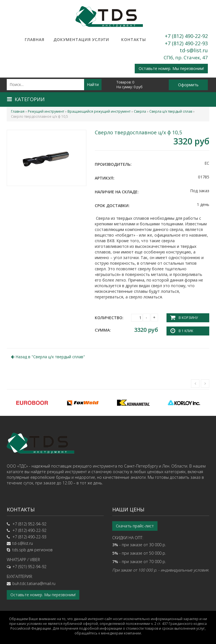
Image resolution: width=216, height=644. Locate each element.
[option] (32, 403)
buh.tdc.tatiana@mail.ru (34, 583)
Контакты (134, 39)
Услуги (101, 39)
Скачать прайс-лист (135, 526)
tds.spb (19, 550)
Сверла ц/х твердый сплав (171, 111)
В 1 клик (186, 331)
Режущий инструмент (46, 111)
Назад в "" (48, 357)
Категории (26, 99)
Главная (35, 39)
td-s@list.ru (194, 50)
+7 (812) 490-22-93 (186, 43)
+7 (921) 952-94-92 (29, 567)
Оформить (188, 85)
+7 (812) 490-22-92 (186, 36)
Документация (67, 39)
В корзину (188, 318)
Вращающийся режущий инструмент (99, 111)
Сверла (140, 111)
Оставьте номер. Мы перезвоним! (171, 68)
